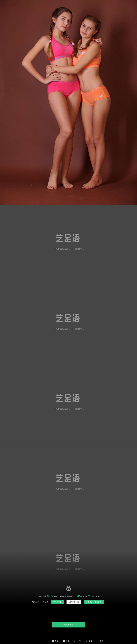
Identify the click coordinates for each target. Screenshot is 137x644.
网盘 (90, 641)
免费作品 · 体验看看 (94, 602)
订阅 (68, 641)
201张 (79, 641)
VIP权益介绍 (74, 602)
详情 (101, 641)
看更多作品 (68, 625)
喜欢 (56, 641)
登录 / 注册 (57, 602)
